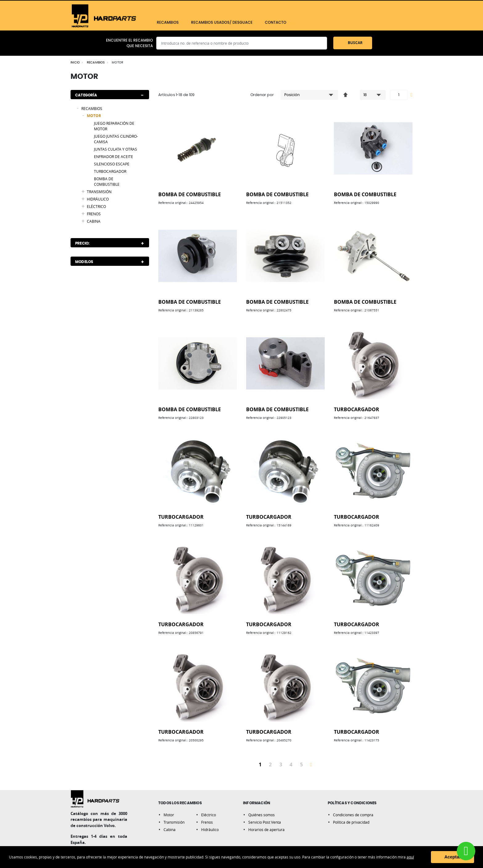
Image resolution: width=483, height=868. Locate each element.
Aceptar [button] (453, 857)
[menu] (256, 22)
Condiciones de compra (353, 815)
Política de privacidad (351, 822)
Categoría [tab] (86, 95)
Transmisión (174, 822)
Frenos (207, 822)
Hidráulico (210, 829)
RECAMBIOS (96, 63)
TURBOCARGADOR (357, 409)
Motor (169, 815)
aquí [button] (410, 857)
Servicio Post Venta (265, 822)
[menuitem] (168, 22)
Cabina (170, 829)
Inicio (75, 63)
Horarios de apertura (266, 829)
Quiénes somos (262, 815)
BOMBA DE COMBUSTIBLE (190, 194)
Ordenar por (262, 95)
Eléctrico (209, 815)
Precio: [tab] (82, 243)
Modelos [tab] (84, 262)
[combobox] (242, 43)
